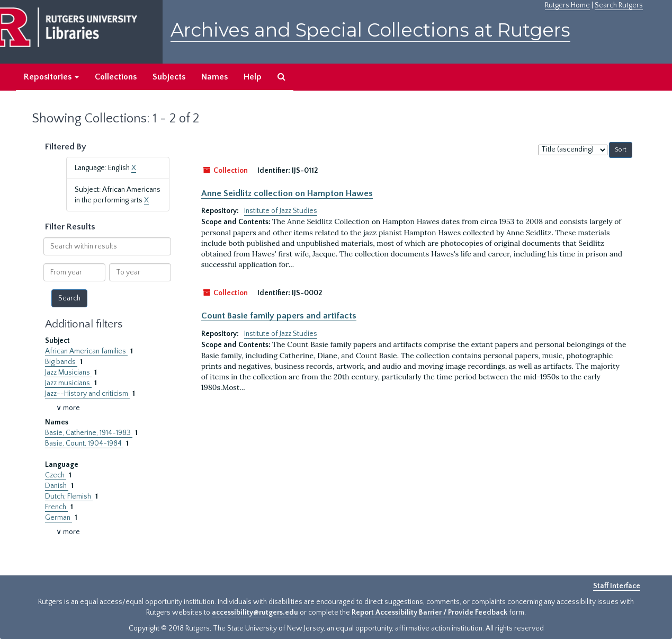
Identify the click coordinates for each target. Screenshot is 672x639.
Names (214, 77)
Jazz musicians (68, 383)
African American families (86, 351)
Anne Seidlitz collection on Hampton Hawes (287, 193)
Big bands (61, 362)
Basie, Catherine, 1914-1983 (89, 433)
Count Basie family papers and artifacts (279, 316)
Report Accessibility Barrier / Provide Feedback (429, 613)
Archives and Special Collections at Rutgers (370, 30)
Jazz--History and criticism (87, 394)
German (59, 518)
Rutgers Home (567, 5)
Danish (57, 486)
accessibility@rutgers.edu (255, 613)
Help (253, 77)
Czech (56, 475)
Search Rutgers (619, 5)
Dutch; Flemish (69, 496)
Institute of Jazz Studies (281, 211)
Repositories (51, 77)
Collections (116, 77)
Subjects (169, 77)
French (56, 507)
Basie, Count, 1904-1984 (84, 443)
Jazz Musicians (68, 372)
